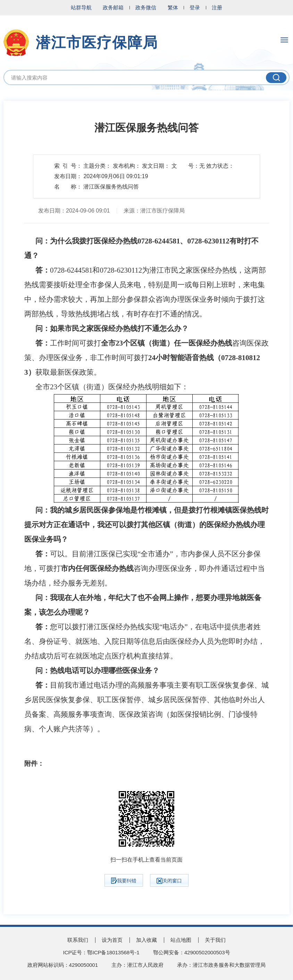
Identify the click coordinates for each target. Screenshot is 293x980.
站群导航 (81, 7)
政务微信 (146, 7)
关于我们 (215, 940)
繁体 (173, 7)
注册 (217, 7)
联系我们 (78, 940)
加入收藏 (146, 940)
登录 (195, 7)
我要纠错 (124, 881)
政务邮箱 (113, 7)
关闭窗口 (169, 881)
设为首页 (112, 940)
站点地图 (181, 940)
